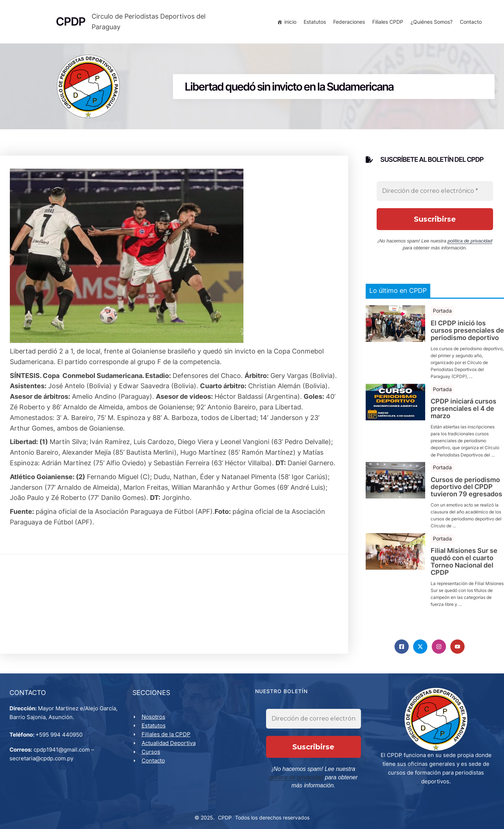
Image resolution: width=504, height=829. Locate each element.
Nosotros (155, 721)
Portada (442, 314)
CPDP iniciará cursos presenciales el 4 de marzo (463, 411)
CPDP (225, 815)
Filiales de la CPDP (167, 739)
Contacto (469, 23)
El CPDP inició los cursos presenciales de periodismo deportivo (467, 333)
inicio (289, 23)
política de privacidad (470, 243)
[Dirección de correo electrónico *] (435, 194)
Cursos (152, 757)
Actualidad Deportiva (170, 748)
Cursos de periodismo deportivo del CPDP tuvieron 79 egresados (466, 490)
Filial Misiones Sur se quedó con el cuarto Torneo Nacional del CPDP (464, 564)
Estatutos (313, 23)
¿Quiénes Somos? (430, 23)
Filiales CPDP (386, 23)
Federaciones (348, 23)
